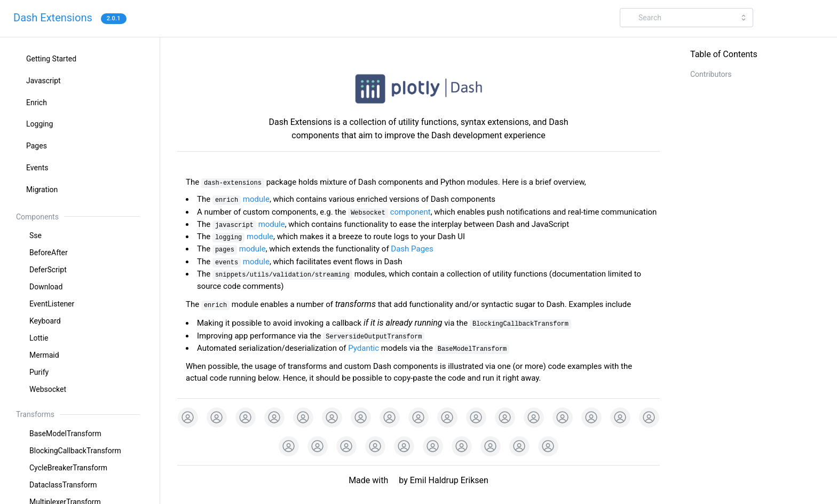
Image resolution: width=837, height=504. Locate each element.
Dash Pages (412, 249)
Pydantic (364, 348)
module (241, 199)
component (389, 212)
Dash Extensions (53, 18)
